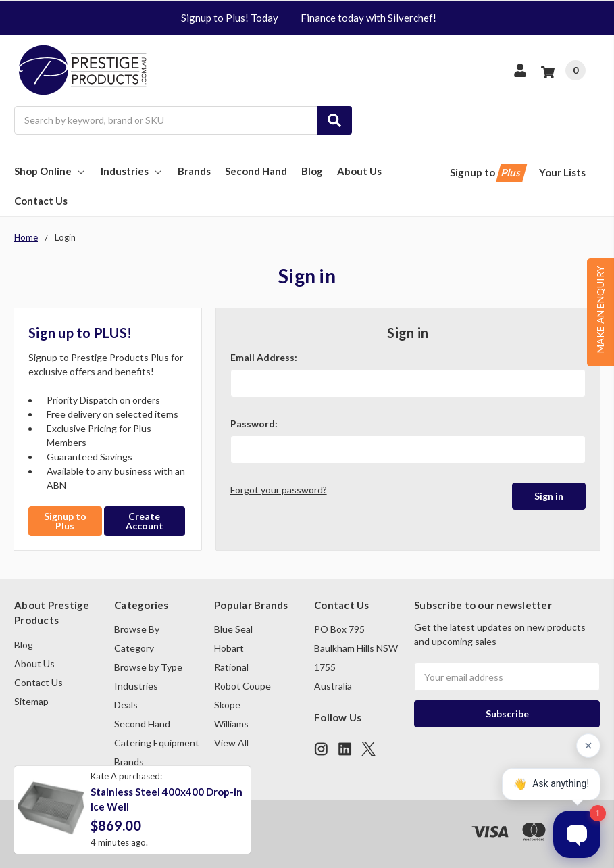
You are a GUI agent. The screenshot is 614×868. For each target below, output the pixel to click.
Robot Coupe (242, 686)
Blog (312, 171)
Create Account (145, 521)
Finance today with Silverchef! (368, 18)
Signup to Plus (65, 521)
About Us (359, 171)
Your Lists (562, 172)
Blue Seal (233, 629)
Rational (231, 667)
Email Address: (264, 357)
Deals (126, 705)
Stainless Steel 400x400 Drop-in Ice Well (167, 799)
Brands (194, 171)
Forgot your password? (279, 490)
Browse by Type (148, 667)
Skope (227, 705)
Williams (231, 724)
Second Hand (256, 171)
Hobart (229, 648)
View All (231, 743)
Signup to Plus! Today (230, 18)
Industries (132, 171)
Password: (254, 424)
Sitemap (31, 701)
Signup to (487, 173)
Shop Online (50, 171)
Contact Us (41, 201)
